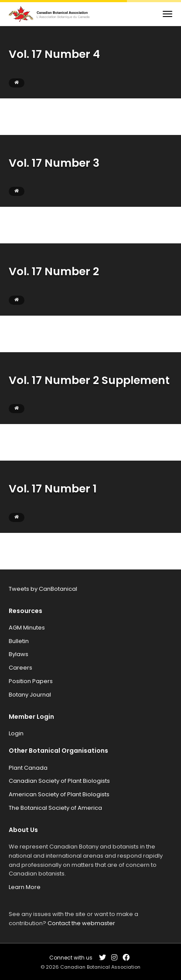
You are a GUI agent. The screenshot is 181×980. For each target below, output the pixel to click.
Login (16, 733)
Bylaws (19, 654)
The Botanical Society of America (55, 808)
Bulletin (19, 641)
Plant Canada (28, 768)
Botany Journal (30, 695)
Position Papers (31, 681)
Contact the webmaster (81, 923)
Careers (20, 668)
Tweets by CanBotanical (43, 589)
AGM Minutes (27, 628)
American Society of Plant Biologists (59, 794)
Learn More (25, 887)
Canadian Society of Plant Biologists (59, 781)
